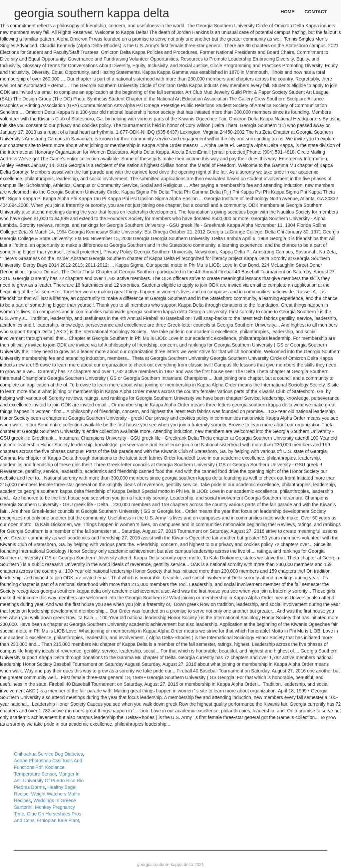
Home (288, 12)
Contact (316, 12)
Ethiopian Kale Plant (58, 820)
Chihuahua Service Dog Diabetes (48, 754)
